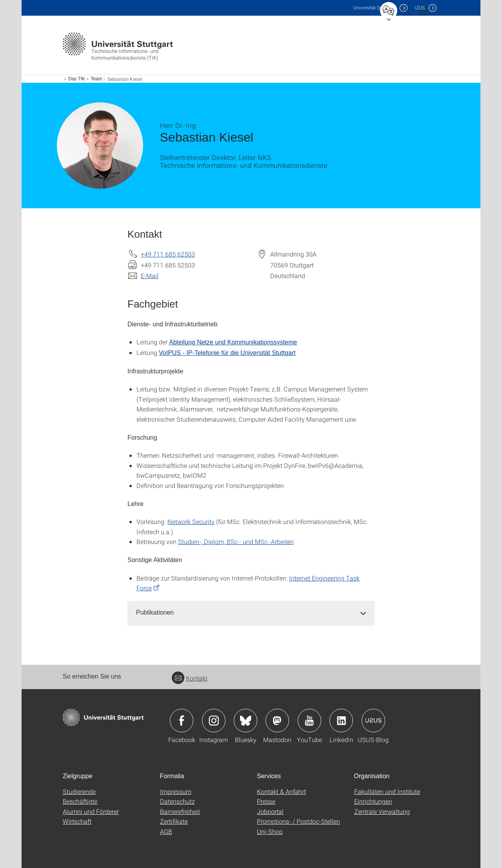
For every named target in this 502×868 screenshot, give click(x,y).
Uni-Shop (270, 831)
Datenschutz (177, 801)
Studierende (79, 791)
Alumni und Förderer (91, 811)
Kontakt (190, 678)
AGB (166, 831)
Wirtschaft (77, 821)
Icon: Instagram (214, 721)
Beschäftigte (80, 801)
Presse (266, 801)
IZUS (420, 8)
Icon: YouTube (309, 721)
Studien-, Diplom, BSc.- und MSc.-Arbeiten (236, 541)
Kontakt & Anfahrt (281, 791)
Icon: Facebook (182, 721)
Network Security (191, 521)
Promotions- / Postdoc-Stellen (298, 821)
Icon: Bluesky (246, 721)
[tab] (251, 613)
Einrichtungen (373, 801)
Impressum (176, 791)
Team (96, 79)
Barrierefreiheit (180, 811)
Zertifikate (174, 821)
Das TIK (77, 79)
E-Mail (150, 276)
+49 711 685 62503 (168, 254)
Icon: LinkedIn (341, 721)
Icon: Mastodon (277, 721)
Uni (375, 8)
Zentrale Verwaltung (382, 811)
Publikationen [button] (155, 612)
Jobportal (270, 811)
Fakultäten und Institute (387, 791)
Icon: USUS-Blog (373, 721)
